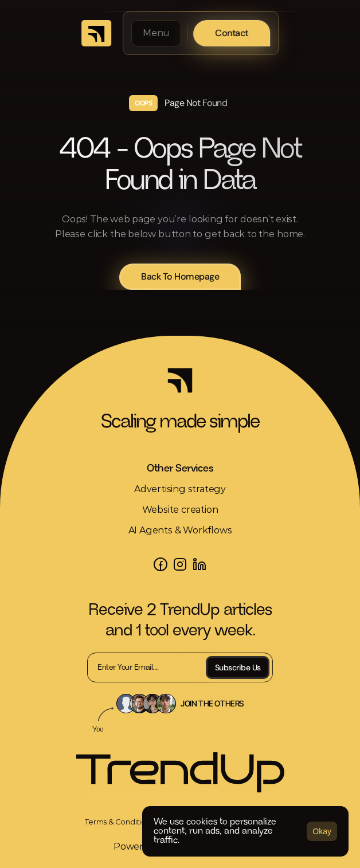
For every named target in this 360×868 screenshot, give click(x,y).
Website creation (180, 510)
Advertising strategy (180, 489)
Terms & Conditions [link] (119, 822)
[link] (119, 822)
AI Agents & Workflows (180, 530)
